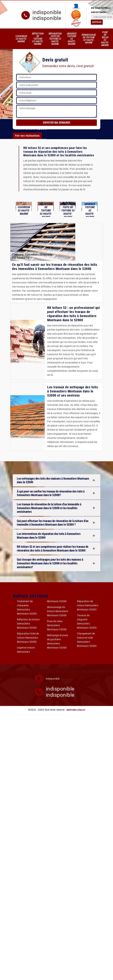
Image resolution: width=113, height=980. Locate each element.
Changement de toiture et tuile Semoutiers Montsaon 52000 (87, 640)
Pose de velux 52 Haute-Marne (105, 39)
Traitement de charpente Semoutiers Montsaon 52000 (27, 607)
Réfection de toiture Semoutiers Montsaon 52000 (28, 624)
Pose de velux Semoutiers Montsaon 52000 (57, 625)
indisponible (47, 12)
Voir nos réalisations (27, 136)
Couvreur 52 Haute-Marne (21, 39)
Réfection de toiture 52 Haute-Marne (37, 39)
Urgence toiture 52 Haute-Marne (72, 39)
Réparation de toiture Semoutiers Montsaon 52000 (87, 605)
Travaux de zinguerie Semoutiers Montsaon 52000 (87, 622)
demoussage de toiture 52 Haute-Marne (89, 39)
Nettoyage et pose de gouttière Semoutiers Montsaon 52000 (58, 641)
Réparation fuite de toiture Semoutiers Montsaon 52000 (28, 638)
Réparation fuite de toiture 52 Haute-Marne (55, 39)
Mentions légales (76, 710)
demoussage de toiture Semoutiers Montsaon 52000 (58, 611)
